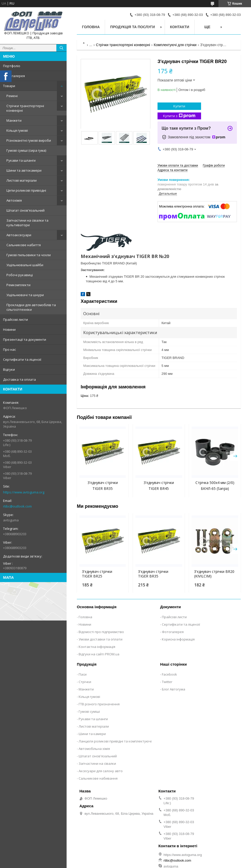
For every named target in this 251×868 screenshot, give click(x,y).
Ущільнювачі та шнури (25, 295)
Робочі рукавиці (20, 275)
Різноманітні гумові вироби (29, 140)
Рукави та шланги (21, 160)
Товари (9, 86)
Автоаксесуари (19, 235)
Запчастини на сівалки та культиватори (27, 223)
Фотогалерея (14, 76)
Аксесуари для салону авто (101, 771)
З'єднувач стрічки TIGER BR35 (153, 574)
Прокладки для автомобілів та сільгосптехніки (31, 307)
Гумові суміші (89, 711)
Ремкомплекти (18, 285)
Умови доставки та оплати (101, 639)
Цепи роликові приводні (26, 190)
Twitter (167, 682)
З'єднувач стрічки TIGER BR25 (97, 574)
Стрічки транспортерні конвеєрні (25, 108)
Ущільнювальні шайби (25, 265)
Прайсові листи (15, 319)
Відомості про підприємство (101, 632)
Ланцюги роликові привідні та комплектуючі (115, 741)
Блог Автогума (174, 689)
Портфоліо (12, 66)
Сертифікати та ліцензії (22, 359)
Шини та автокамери (24, 170)
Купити (179, 106)
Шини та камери (92, 734)
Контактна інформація (97, 647)
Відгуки (9, 369)
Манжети (14, 120)
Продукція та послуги (132, 27)
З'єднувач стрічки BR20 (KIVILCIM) (214, 574)
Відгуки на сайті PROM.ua (99, 654)
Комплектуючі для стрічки (175, 45)
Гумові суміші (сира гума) (26, 150)
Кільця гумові (17, 130)
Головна (91, 27)
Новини (9, 329)
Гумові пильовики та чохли (29, 255)
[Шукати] (61, 48)
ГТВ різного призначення (99, 704)
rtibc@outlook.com (17, 506)
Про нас (9, 349)
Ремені (12, 96)
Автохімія (14, 200)
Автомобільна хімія (94, 749)
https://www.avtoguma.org (24, 492)
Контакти (180, 27)
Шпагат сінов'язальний (25, 210)
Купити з (179, 116)
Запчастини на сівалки (97, 763)
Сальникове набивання (98, 778)
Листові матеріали (22, 180)
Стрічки (85, 682)
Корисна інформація (178, 639)
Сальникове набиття (24, 245)
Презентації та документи (25, 339)
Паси (83, 674)
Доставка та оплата (19, 379)
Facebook (169, 674)
